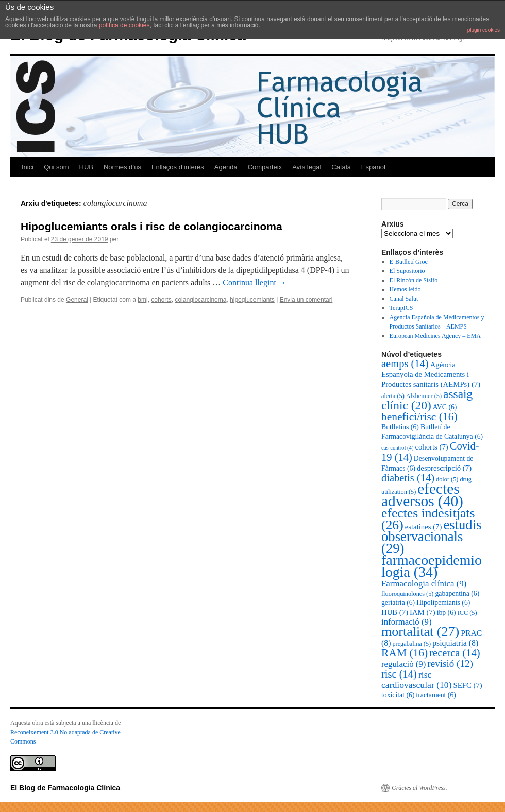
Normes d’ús (122, 167)
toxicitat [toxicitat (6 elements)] (398, 695)
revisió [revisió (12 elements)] (450, 663)
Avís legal (307, 167)
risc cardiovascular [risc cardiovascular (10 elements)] (417, 680)
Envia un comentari (306, 300)
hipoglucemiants (252, 300)
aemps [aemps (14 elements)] (405, 364)
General (77, 300)
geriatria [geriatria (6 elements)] (398, 603)
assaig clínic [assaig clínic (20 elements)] (427, 400)
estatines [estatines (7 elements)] (424, 527)
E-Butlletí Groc (409, 262)
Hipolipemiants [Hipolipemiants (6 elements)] (443, 603)
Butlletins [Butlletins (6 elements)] (400, 427)
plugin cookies (484, 30)
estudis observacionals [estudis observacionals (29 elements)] (431, 537)
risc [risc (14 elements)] (399, 674)
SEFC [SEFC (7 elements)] (468, 685)
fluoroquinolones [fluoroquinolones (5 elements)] (407, 594)
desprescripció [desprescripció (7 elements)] (444, 468)
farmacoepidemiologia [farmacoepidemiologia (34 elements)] (432, 566)
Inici (28, 167)
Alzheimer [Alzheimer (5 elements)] (424, 396)
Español (373, 167)
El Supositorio (407, 271)
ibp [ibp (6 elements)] (447, 612)
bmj (142, 300)
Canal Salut (404, 299)
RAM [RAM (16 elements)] (405, 653)
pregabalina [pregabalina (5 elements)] (411, 644)
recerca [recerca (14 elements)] (454, 653)
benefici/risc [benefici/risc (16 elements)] (419, 417)
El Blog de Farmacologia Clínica (65, 788)
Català (341, 167)
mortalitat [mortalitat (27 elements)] (420, 632)
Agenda (226, 167)
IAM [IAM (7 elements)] (423, 612)
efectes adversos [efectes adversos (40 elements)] (422, 495)
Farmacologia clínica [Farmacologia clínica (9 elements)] (424, 584)
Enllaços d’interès (178, 167)
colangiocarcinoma (200, 300)
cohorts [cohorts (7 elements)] (431, 447)
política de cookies (124, 25)
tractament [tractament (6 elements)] (436, 695)
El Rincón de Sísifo (414, 280)
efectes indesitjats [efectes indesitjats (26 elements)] (428, 519)
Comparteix (265, 167)
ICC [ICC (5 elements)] (467, 613)
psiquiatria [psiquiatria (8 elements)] (455, 643)
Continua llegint (255, 282)
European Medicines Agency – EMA (435, 336)
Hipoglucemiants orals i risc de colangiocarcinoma (151, 226)
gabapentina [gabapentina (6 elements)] (457, 593)
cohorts (161, 300)
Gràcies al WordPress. (419, 788)
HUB (86, 167)
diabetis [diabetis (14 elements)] (408, 478)
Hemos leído (405, 289)
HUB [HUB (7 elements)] (395, 612)
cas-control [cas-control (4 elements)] (397, 448)
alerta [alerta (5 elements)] (393, 396)
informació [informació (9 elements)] (407, 622)
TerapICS (401, 308)
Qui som (56, 167)
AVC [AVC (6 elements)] (445, 407)
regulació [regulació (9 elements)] (403, 664)
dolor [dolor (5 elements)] (447, 479)
